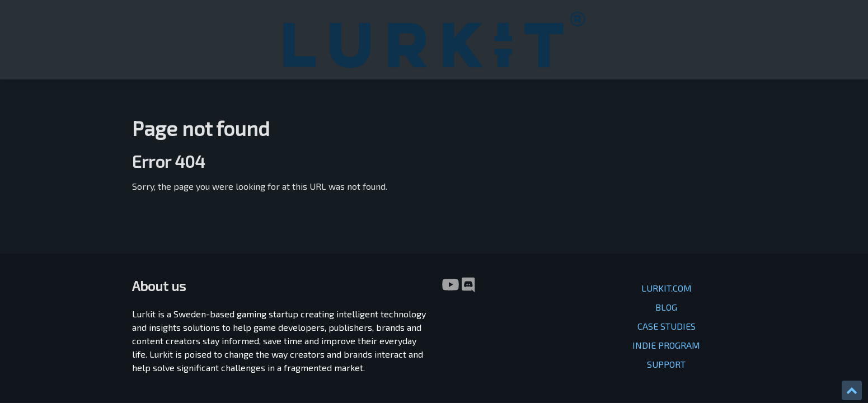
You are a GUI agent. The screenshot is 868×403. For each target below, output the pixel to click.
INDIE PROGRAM (666, 244)
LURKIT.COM (667, 187)
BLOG (666, 206)
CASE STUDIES (667, 225)
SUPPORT (666, 263)
